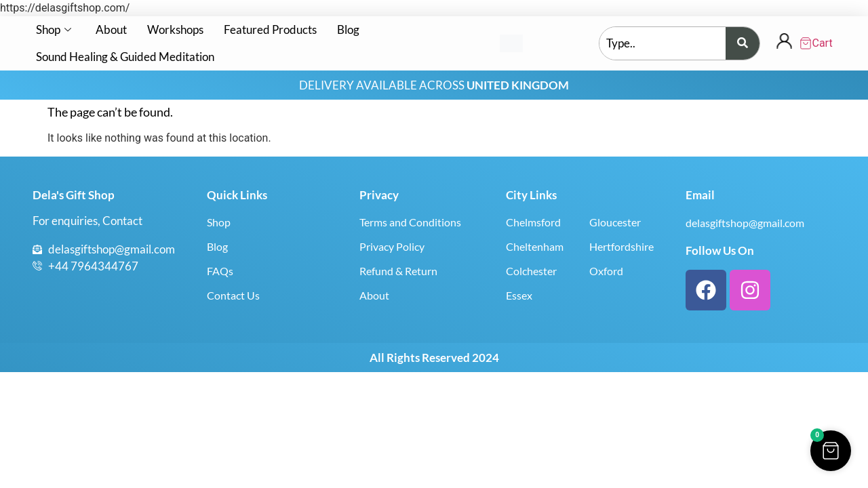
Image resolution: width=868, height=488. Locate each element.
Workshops (175, 29)
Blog (348, 29)
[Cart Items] (817, 43)
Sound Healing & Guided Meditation (125, 57)
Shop (54, 29)
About (111, 29)
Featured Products (270, 29)
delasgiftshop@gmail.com (745, 223)
